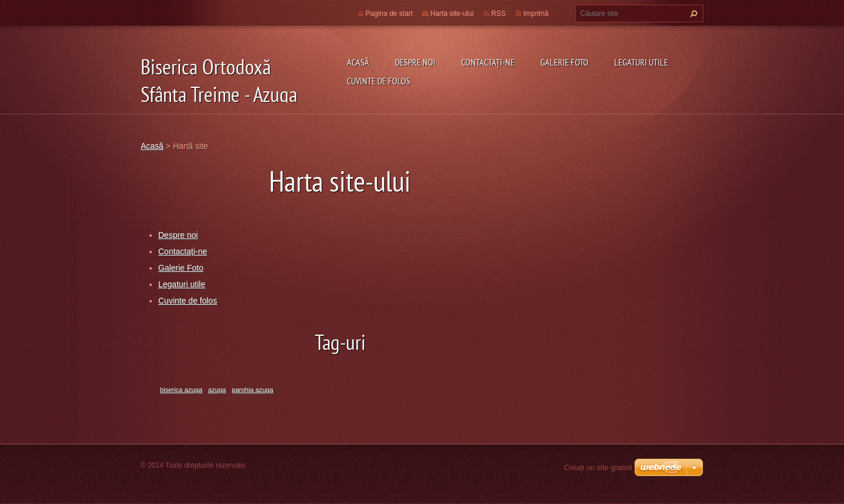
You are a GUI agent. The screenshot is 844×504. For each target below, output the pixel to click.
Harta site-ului (452, 13)
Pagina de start (389, 13)
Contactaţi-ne (488, 62)
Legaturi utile (641, 62)
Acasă (358, 62)
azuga (217, 390)
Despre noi (415, 62)
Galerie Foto (564, 62)
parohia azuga (252, 390)
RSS (498, 13)
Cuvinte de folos (379, 81)
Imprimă (536, 13)
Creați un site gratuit (598, 467)
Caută (692, 13)
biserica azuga (181, 390)
